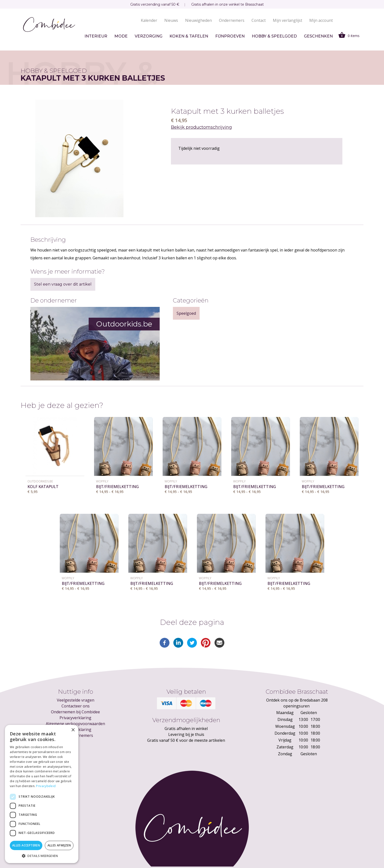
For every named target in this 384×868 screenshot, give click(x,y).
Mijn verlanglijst (288, 20)
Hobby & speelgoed (274, 36)
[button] (42, 856)
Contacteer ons (76, 706)
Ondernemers (232, 20)
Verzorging (149, 36)
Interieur (96, 36)
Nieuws (171, 20)
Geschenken (318, 36)
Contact (259, 20)
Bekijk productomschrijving (201, 127)
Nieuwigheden (198, 20)
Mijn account (321, 20)
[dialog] (42, 794)
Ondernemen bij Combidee (75, 712)
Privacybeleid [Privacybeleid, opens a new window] (46, 786)
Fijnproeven (230, 36)
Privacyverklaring (75, 718)
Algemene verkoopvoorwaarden (75, 724)
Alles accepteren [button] (26, 845)
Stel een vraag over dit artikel (63, 284)
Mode (121, 36)
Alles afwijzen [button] (59, 845)
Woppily (102, 481)
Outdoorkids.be (40, 481)
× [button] (73, 730)
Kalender (149, 20)
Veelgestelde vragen (76, 700)
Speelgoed (186, 313)
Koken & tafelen (189, 36)
